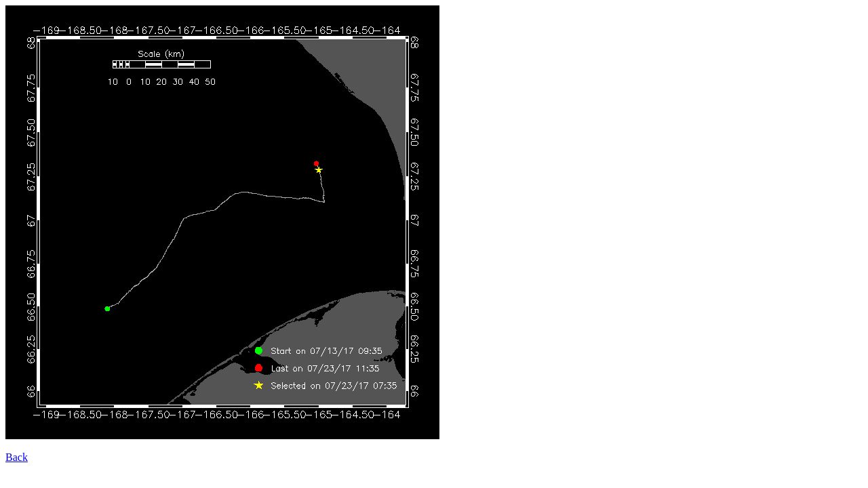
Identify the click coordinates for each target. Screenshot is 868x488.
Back (17, 457)
